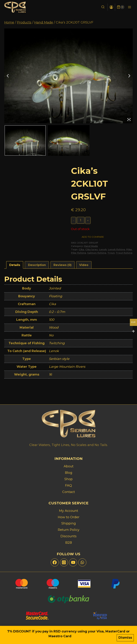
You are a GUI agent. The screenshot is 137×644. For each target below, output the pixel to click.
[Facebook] (55, 562)
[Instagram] (64, 562)
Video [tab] (84, 266)
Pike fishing (78, 254)
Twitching (57, 344)
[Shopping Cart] (121, 7)
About (69, 466)
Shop (68, 479)
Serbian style (59, 360)
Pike (129, 250)
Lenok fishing (116, 250)
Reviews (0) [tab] (63, 266)
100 (52, 321)
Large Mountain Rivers (67, 368)
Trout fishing (124, 254)
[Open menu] (129, 7)
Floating (55, 297)
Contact (69, 492)
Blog (69, 473)
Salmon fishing (97, 254)
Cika (81, 250)
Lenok (103, 250)
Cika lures (92, 250)
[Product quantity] (81, 220)
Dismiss (125, 638)
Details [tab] (15, 266)
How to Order (69, 517)
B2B (69, 543)
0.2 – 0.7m (57, 313)
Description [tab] (37, 266)
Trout (111, 254)
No (51, 336)
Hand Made (91, 247)
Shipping (69, 523)
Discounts (68, 536)
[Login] (111, 7)
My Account (69, 511)
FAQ (68, 485)
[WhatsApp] (82, 562)
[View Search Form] (102, 7)
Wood (54, 328)
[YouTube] (73, 562)
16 (50, 375)
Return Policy (69, 530)
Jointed (55, 289)
